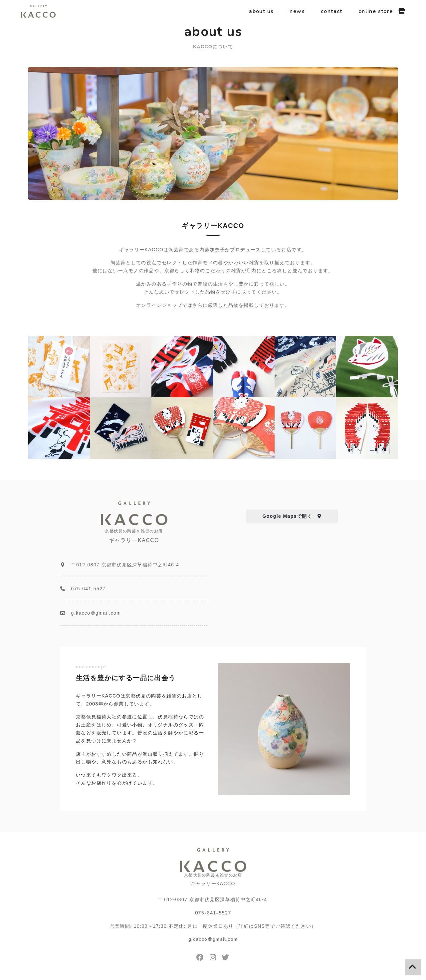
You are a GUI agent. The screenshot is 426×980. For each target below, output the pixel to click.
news (297, 11)
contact (332, 11)
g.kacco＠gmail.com (213, 939)
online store (382, 11)
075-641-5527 (213, 913)
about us (261, 11)
